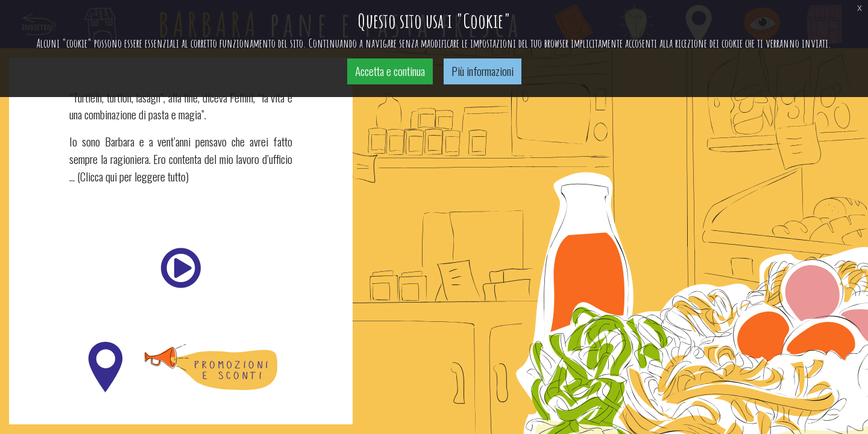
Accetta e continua (390, 71)
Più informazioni (483, 71)
